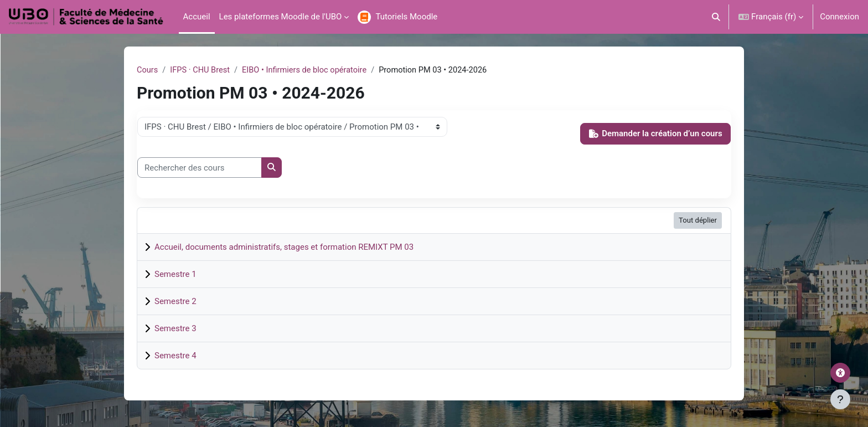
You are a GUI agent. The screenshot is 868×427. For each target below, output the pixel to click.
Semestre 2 (175, 301)
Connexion (839, 17)
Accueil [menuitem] (197, 17)
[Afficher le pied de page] (840, 399)
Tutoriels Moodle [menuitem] (406, 17)
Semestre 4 (175, 356)
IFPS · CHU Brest (202, 70)
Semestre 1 (175, 274)
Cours (148, 70)
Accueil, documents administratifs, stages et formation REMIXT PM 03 (284, 247)
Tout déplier (698, 221)
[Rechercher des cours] (200, 168)
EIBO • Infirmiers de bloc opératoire (309, 70)
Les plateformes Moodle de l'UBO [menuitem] (281, 17)
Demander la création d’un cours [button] (656, 134)
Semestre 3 (175, 328)
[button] (717, 17)
